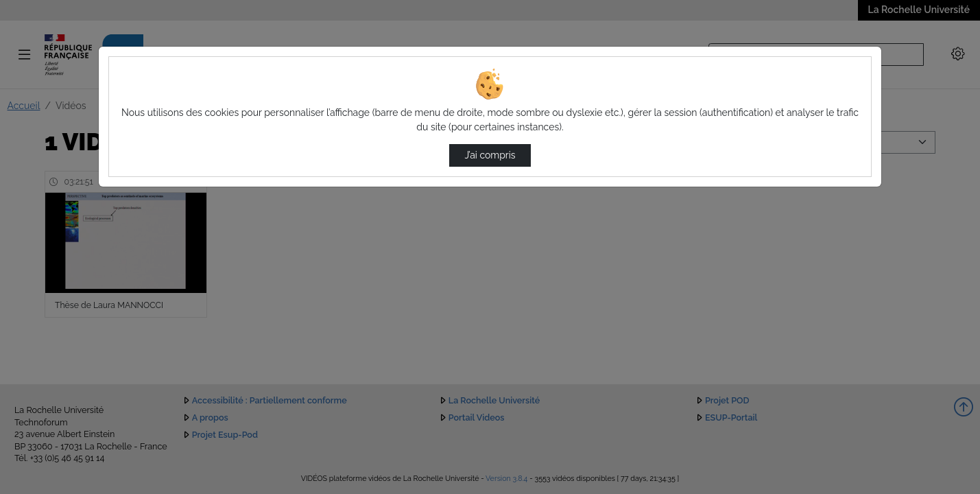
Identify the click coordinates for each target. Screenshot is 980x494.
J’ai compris (490, 155)
